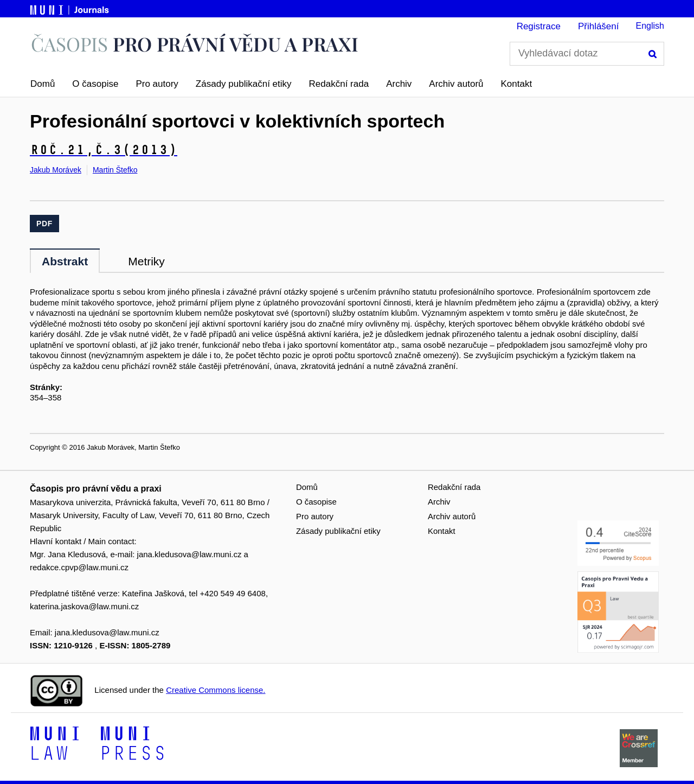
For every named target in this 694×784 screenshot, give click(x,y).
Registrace (539, 26)
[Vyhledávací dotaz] (587, 54)
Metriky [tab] (146, 261)
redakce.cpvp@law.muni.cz (79, 567)
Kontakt (517, 84)
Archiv (399, 84)
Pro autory (157, 84)
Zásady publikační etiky (244, 84)
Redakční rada (339, 84)
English (650, 26)
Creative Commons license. (216, 690)
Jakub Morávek (56, 170)
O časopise (95, 84)
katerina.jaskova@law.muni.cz (84, 606)
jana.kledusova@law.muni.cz (189, 554)
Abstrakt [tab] (65, 261)
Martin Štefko (115, 170)
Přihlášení (599, 26)
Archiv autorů (456, 84)
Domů (43, 84)
